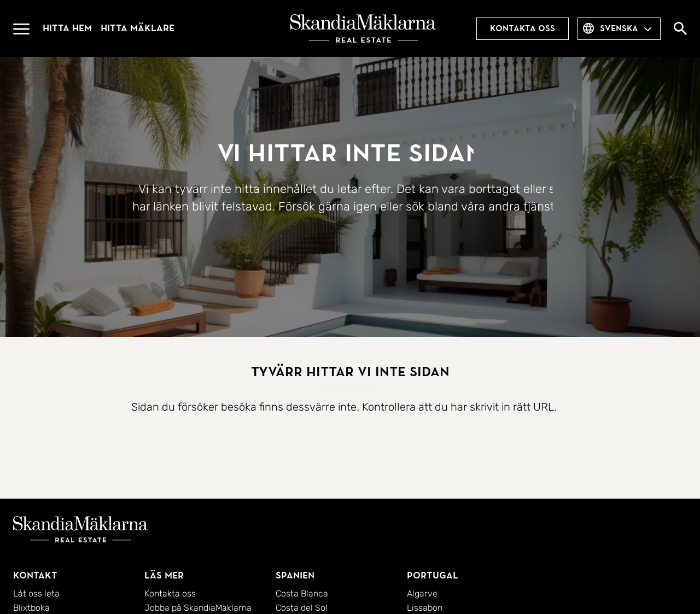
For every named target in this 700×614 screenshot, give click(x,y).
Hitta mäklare (138, 28)
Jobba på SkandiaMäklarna (198, 608)
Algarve (422, 593)
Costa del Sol (302, 608)
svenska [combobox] (619, 28)
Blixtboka (31, 608)
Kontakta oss (523, 28)
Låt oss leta (36, 593)
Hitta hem (67, 28)
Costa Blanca (302, 593)
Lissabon (425, 608)
